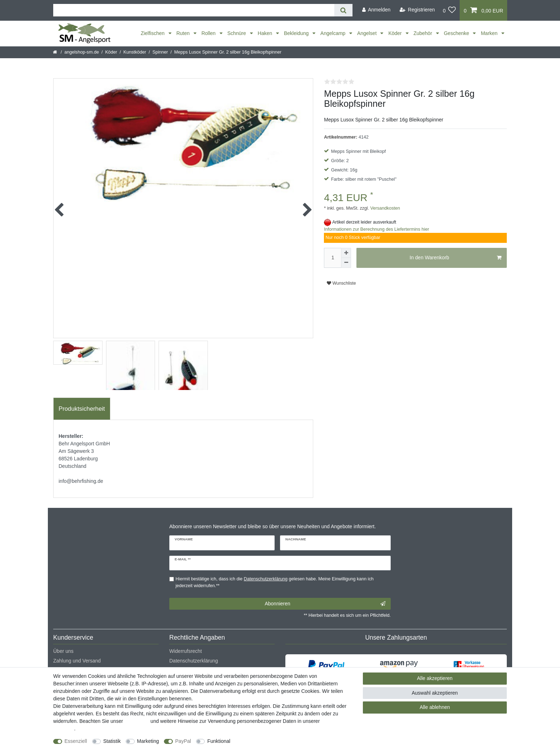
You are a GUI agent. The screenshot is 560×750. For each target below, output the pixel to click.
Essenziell (76, 741)
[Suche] (343, 10)
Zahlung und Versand (77, 661)
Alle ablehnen (435, 707)
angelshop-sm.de (82, 52)
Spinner (160, 52)
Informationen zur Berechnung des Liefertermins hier (376, 229)
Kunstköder (135, 52)
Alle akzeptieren (435, 678)
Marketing (148, 741)
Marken (490, 33)
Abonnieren (325, 604)
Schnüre (237, 33)
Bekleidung (297, 33)
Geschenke (457, 33)
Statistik (112, 741)
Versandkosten (384, 208)
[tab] (82, 409)
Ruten (184, 33)
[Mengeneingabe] (332, 258)
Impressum (137, 721)
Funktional (219, 741)
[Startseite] (56, 52)
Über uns (63, 651)
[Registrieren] (417, 10)
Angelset (367, 33)
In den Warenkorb (456, 258)
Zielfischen (153, 33)
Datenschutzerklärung (194, 661)
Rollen (209, 33)
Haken (266, 33)
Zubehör (424, 33)
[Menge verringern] (346, 263)
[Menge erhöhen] (346, 253)
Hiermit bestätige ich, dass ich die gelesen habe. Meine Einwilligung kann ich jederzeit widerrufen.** (275, 582)
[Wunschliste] (449, 10)
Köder (396, 33)
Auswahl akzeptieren (435, 693)
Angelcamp (334, 33)
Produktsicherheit (82, 409)
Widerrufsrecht (186, 651)
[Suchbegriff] (194, 10)
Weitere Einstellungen (261, 741)
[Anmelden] (376, 10)
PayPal (183, 741)
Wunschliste (341, 283)
